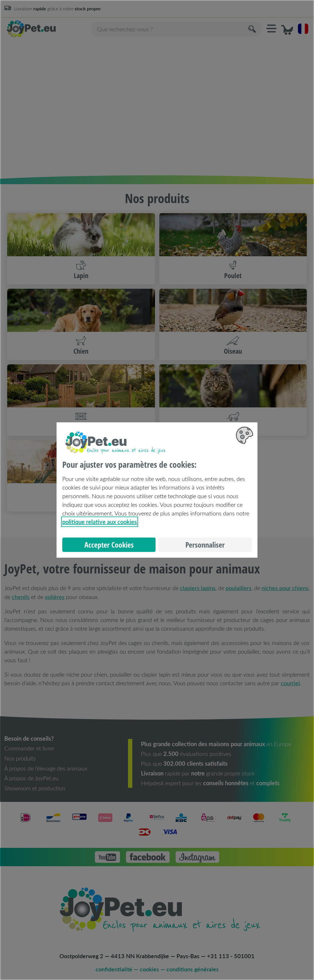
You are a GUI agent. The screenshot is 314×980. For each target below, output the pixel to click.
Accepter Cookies (109, 545)
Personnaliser (205, 545)
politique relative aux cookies (100, 522)
